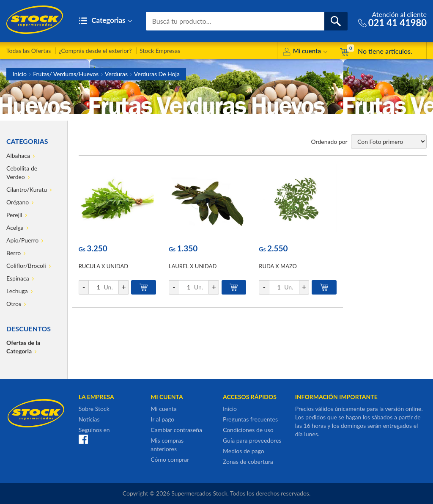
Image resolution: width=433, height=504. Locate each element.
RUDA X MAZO (278, 266)
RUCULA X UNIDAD (103, 266)
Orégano (18, 202)
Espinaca (18, 278)
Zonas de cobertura (248, 461)
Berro (14, 253)
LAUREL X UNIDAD (193, 266)
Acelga (15, 227)
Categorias (106, 21)
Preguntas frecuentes (250, 419)
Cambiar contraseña (176, 430)
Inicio (20, 74)
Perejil (14, 215)
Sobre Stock (94, 409)
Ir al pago (162, 419)
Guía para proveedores (252, 440)
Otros (14, 304)
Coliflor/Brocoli (26, 266)
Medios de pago (244, 451)
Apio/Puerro (22, 240)
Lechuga (17, 291)
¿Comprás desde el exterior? (95, 51)
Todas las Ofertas (29, 51)
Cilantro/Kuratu (27, 189)
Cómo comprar (170, 459)
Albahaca (18, 156)
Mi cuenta (305, 52)
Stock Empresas (160, 51)
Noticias (89, 419)
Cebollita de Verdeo (22, 172)
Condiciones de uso (248, 430)
